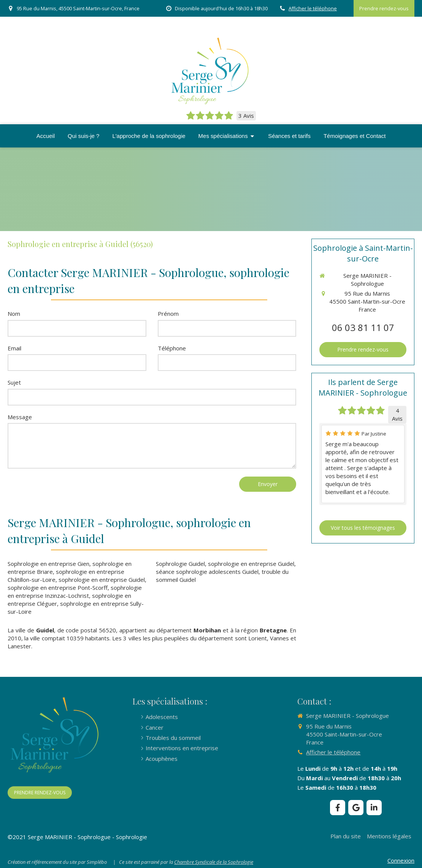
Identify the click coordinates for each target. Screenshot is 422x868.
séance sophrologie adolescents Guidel (207, 572)
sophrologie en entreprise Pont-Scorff (58, 588)
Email (14, 348)
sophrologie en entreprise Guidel (102, 580)
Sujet (14, 382)
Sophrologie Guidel (180, 564)
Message (20, 417)
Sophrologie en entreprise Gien (48, 564)
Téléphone (172, 348)
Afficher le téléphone (313, 8)
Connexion (401, 860)
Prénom (168, 314)
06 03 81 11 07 (363, 327)
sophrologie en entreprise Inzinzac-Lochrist (75, 592)
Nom (14, 314)
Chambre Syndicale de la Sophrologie (214, 862)
